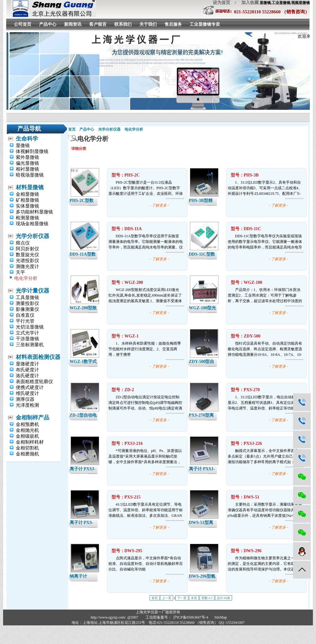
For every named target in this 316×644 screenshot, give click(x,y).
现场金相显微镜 (32, 224)
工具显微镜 (27, 297)
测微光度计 (27, 266)
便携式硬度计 (30, 387)
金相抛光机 (27, 430)
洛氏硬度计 (27, 376)
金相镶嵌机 (27, 436)
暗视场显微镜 (30, 175)
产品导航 (29, 129)
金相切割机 (27, 448)
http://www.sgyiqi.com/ (108, 617)
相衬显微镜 (27, 169)
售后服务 (173, 24)
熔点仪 (23, 243)
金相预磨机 (27, 424)
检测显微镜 (27, 218)
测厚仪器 (25, 399)
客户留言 (98, 24)
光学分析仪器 (33, 236)
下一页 (182, 598)
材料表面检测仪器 (38, 357)
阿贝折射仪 (27, 249)
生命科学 (27, 139)
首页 (72, 129)
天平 (20, 272)
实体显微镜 (27, 206)
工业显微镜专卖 (205, 24)
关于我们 (148, 24)
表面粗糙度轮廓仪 (34, 382)
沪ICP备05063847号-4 (191, 617)
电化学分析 (26, 278)
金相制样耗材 (30, 442)
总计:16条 (224, 598)
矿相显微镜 (27, 200)
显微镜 (23, 145)
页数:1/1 (207, 598)
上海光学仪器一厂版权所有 (158, 612)
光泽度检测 (27, 405)
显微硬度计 (27, 364)
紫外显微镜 (27, 157)
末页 (194, 598)
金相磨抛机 (27, 454)
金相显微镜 (27, 194)
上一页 (167, 598)
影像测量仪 (27, 309)
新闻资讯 (73, 24)
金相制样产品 (33, 418)
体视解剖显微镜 (32, 151)
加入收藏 (248, 3)
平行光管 (25, 321)
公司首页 (23, 24)
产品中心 (48, 24)
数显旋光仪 (27, 255)
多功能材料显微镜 (34, 212)
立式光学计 (27, 333)
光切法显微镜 (30, 327)
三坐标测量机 (30, 345)
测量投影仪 (27, 303)
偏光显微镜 (27, 163)
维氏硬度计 (27, 393)
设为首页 (222, 3)
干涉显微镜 (27, 339)
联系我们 (123, 24)
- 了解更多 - (160, 205)
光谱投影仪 (27, 261)
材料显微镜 (30, 187)
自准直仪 (25, 315)
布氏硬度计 (27, 370)
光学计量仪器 (33, 291)
